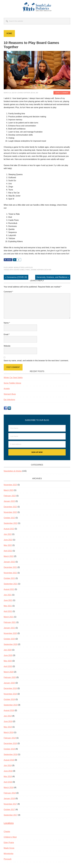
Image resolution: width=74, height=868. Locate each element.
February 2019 (10, 738)
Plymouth (8, 859)
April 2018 (8, 782)
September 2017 (11, 815)
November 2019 (10, 694)
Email (7, 334)
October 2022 (9, 518)
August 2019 (9, 710)
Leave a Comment (62, 93)
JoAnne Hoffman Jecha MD (41, 270)
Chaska (7, 832)
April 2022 (8, 551)
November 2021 (10, 573)
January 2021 (9, 628)
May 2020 (8, 661)
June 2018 (8, 771)
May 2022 (8, 545)
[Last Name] (37, 436)
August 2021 (9, 589)
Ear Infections (9, 400)
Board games (19, 270)
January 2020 (9, 683)
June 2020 (8, 655)
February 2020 (10, 677)
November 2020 (10, 633)
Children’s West (10, 837)
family (28, 270)
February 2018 (10, 793)
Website (7, 346)
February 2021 (10, 622)
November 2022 (10, 512)
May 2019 (8, 727)
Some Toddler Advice (12, 383)
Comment (8, 292)
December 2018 (10, 743)
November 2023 (10, 485)
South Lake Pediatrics (37, 7)
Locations (9, 823)
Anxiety (7, 389)
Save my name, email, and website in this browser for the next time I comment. (36, 361)
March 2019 (9, 732)
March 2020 (9, 672)
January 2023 (9, 501)
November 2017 (10, 804)
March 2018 (9, 787)
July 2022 (8, 534)
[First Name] (37, 428)
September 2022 (11, 523)
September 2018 (11, 754)
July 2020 (8, 650)
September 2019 (11, 705)
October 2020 (9, 639)
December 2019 (10, 688)
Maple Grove (9, 848)
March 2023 (9, 490)
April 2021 (8, 611)
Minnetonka (9, 854)
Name (7, 323)
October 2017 (9, 809)
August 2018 (9, 760)
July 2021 (8, 595)
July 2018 (8, 765)
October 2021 (9, 578)
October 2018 (9, 749)
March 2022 (9, 556)
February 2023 (10, 496)
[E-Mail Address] (37, 444)
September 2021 (11, 584)
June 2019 (8, 721)
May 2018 (8, 776)
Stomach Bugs (10, 394)
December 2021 (10, 567)
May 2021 (8, 606)
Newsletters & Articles (23, 268)
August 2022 (9, 529)
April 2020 (8, 666)
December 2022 (10, 507)
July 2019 (8, 716)
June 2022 (8, 540)
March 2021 (9, 617)
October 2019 (9, 699)
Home (9, 33)
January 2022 (9, 562)
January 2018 (9, 798)
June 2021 (8, 600)
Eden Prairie (9, 843)
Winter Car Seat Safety (13, 378)
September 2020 (11, 644)
